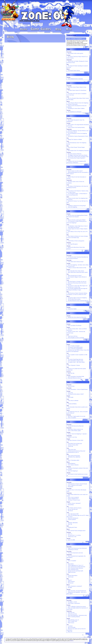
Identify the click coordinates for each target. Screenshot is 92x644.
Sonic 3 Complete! (72, 418)
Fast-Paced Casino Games (74, 70)
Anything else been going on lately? (76, 394)
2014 (69, 313)
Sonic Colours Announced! (74, 456)
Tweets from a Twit (72, 537)
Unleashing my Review (73, 550)
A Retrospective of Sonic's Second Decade (77, 484)
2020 (69, 167)
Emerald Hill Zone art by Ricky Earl (76, 426)
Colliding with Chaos (72, 527)
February (69, 152)
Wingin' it (70, 580)
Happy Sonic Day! (72, 450)
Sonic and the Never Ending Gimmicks (76, 567)
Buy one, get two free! (73, 509)
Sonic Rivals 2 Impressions (74, 603)
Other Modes (71, 564)
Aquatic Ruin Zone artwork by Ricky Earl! (77, 317)
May (68, 64)
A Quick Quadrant (72, 519)
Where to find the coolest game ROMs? (77, 220)
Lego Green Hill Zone (73, 336)
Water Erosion (71, 623)
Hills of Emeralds (72, 627)
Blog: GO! (70, 632)
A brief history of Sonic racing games (76, 241)
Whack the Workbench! (73, 518)
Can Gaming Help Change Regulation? (77, 158)
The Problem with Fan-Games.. (75, 508)
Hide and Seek (71, 386)
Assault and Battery (72, 404)
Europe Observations (73, 575)
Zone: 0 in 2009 (71, 540)
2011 (69, 382)
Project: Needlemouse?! (73, 499)
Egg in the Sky (71, 373)
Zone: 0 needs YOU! (72, 621)
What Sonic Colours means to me (75, 429)
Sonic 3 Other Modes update (74, 431)
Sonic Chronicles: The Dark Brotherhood (77, 591)
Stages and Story (72, 572)
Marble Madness (72, 463)
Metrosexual (71, 583)
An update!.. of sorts (72, 602)
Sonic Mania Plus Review (74, 227)
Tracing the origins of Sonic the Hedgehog (77, 298)
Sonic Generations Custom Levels (75, 361)
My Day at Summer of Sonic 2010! (76, 440)
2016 (69, 305)
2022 (69, 83)
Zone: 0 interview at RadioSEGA (75, 349)
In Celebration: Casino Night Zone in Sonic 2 (78, 226)
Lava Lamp (70, 393)
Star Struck (70, 511)
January (69, 110)
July (68, 92)
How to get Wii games (73, 244)
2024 (69, 49)
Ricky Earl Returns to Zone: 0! (75, 378)
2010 (69, 422)
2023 (69, 75)
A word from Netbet (72, 309)
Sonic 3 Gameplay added (74, 460)
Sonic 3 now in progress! (73, 497)
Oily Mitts (70, 588)
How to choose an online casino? (75, 171)
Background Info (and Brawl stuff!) (75, 571)
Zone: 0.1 (70, 534)
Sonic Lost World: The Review (75, 326)
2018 (69, 253)
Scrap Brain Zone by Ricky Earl (75, 444)
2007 (69, 598)
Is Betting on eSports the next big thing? (77, 206)
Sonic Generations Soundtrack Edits (76, 376)
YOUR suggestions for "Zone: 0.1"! (76, 565)
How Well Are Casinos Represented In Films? (78, 136)
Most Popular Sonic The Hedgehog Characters (78, 151)
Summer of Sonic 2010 (73, 445)
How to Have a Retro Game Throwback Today (78, 157)
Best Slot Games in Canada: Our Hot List (77, 282)
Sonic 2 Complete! (72, 561)
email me (72, 641)
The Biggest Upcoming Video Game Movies (78, 155)
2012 (69, 342)
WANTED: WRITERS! (73, 523)
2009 (69, 480)
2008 (69, 544)
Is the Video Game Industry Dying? (76, 262)
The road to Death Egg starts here (75, 359)
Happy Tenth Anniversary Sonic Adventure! (77, 548)
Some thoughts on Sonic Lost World (76, 338)
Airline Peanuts (71, 582)
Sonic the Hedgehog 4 (73, 471)
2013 (69, 321)
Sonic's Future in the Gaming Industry (76, 127)
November (69, 52)
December (69, 119)
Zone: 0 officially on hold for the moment (77, 607)
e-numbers (70, 626)
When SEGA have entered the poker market (78, 272)
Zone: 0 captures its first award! (75, 485)
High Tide (70, 524)
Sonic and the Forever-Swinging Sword (77, 531)
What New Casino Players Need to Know (77, 87)
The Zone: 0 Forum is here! (74, 500)
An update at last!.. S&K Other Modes (76, 362)
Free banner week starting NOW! (75, 347)
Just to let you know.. (72, 614)
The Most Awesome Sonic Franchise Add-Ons (78, 301)
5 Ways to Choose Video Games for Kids (77, 268)
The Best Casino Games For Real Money (77, 90)
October (69, 55)
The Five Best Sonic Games (74, 299)
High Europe (71, 577)
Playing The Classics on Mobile (75, 139)
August (68, 89)
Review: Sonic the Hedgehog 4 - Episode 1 (77, 434)
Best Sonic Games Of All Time (75, 154)
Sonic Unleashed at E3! (73, 569)
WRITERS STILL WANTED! (74, 457)
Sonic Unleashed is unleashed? (75, 586)
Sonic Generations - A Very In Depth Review (78, 389)
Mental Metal (71, 505)
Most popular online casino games (75, 53)
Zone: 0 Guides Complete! (74, 346)
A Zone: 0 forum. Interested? (74, 503)
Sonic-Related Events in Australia (75, 79)
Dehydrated (70, 487)
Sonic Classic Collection (73, 465)
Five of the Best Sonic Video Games (76, 271)
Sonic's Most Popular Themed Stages (76, 147)
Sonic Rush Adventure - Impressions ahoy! (77, 615)
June (68, 97)
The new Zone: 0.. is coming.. (74, 535)
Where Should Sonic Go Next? (75, 276)
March (68, 69)
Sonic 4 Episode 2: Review (74, 365)
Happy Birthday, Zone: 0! (73, 620)
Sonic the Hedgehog (72, 207)
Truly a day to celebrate (73, 401)
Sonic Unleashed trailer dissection (75, 568)
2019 (69, 211)
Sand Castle (71, 397)
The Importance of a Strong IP (75, 112)
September (69, 60)
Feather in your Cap (72, 437)
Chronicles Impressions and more (75, 553)
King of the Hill (71, 613)
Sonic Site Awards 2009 (73, 514)
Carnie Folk (70, 446)
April (68, 197)
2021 (69, 116)
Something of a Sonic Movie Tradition (76, 108)
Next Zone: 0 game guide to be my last (76, 416)
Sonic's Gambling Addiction (74, 617)
